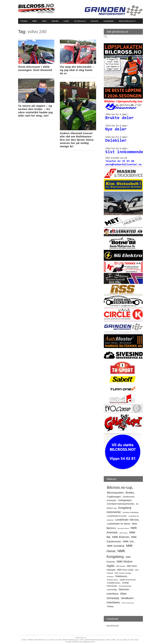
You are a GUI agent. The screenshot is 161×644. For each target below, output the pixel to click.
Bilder (35, 21)
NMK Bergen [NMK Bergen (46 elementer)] (124, 533)
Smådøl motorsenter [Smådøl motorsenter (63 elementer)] (118, 584)
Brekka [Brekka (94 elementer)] (130, 493)
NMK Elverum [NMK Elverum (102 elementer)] (121, 537)
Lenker (66, 21)
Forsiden (24, 21)
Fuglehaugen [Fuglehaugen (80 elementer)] (114, 497)
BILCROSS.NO (113, 626)
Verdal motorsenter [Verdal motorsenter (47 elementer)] (128, 603)
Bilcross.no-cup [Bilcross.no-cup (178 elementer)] (120, 487)
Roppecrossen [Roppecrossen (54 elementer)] (112, 580)
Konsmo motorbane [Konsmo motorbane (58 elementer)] (131, 512)
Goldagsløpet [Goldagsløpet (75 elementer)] (125, 500)
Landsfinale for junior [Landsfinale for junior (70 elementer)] (117, 516)
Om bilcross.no (80, 21)
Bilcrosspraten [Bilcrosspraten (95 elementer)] (115, 493)
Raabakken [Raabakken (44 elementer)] (110, 577)
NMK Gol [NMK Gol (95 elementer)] (128, 541)
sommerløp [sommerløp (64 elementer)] (112, 590)
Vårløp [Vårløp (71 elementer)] (110, 606)
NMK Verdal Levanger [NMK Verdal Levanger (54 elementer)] (123, 573)
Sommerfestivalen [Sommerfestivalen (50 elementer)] (125, 586)
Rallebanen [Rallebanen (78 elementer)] (121, 576)
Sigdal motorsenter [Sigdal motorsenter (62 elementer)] (128, 580)
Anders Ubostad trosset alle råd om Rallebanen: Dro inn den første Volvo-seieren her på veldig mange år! (77, 140)
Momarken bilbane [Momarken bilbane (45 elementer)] (123, 528)
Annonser (95, 21)
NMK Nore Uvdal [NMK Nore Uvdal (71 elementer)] (125, 570)
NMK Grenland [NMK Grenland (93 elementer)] (115, 546)
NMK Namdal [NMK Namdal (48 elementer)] (121, 566)
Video (44, 21)
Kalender (55, 21)
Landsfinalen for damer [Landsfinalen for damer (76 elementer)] (118, 524)
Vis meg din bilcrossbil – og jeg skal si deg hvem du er (77, 70)
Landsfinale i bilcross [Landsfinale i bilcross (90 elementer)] (127, 520)
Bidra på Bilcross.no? (127, 21)
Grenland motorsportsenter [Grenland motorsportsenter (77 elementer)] (120, 504)
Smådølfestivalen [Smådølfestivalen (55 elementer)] (114, 583)
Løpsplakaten (109, 21)
